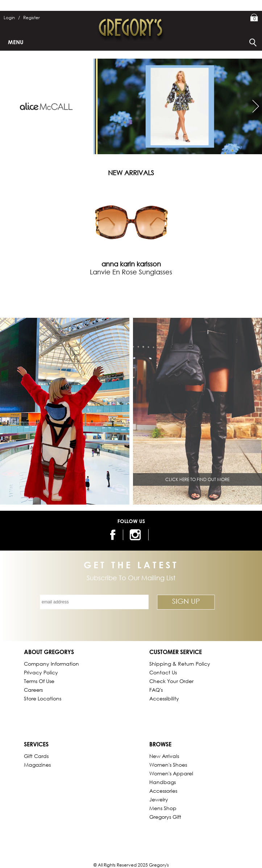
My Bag (254, 18)
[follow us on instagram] (136, 535)
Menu (16, 42)
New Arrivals (164, 756)
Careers (33, 690)
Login (12, 18)
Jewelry (159, 799)
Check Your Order (171, 681)
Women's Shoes (168, 765)
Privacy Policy (41, 672)
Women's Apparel (171, 773)
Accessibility (164, 698)
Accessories (163, 791)
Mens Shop (163, 808)
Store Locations (43, 698)
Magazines (37, 765)
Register (32, 18)
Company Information (51, 664)
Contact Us (163, 672)
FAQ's (156, 690)
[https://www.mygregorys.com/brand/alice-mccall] (131, 106)
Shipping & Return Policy (180, 664)
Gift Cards (36, 756)
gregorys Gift (165, 817)
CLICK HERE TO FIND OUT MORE (197, 479)
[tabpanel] (131, 228)
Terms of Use (39, 681)
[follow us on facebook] (111, 535)
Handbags (163, 782)
